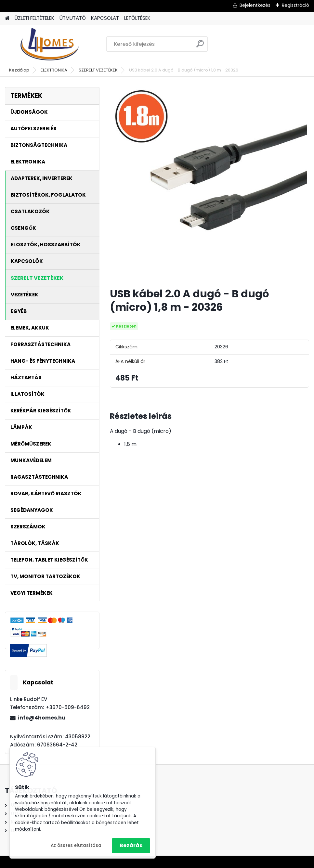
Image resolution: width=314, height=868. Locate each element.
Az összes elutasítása (76, 845)
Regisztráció (295, 5)
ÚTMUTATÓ (73, 18)
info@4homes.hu (42, 718)
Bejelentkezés (255, 5)
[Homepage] (7, 18)
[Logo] (50, 44)
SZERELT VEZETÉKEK (98, 70)
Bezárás (131, 845)
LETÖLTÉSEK (137, 18)
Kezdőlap (19, 70)
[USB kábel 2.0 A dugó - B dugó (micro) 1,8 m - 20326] (209, 185)
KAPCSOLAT (105, 18)
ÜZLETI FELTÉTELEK (34, 18)
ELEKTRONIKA (54, 70)
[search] (200, 46)
